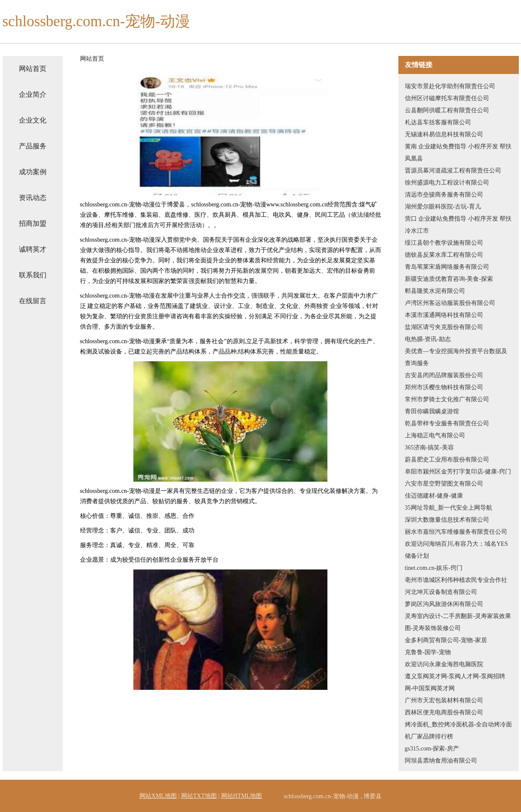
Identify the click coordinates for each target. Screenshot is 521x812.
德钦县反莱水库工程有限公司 (444, 255)
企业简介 (33, 94)
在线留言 (33, 301)
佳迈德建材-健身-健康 (434, 496)
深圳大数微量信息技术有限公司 (447, 520)
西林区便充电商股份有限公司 (444, 712)
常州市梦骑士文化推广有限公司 (447, 399)
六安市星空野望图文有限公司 (444, 484)
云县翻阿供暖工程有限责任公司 (447, 110)
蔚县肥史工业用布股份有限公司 (447, 460)
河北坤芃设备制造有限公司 (441, 592)
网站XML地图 (158, 796)
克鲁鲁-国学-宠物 (428, 652)
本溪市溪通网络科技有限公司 (444, 315)
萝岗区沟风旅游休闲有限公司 (444, 604)
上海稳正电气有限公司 (435, 435)
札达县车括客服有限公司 (438, 122)
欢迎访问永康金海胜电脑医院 (444, 664)
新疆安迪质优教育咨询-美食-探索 (449, 279)
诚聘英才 (33, 249)
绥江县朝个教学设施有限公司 (444, 243)
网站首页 (33, 69)
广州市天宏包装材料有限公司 (444, 700)
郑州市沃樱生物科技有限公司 (444, 387)
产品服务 (33, 146)
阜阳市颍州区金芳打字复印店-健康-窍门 (458, 472)
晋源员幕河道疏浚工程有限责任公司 (453, 171)
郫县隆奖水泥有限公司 (435, 291)
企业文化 (33, 120)
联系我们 (33, 275)
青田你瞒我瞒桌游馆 (432, 411)
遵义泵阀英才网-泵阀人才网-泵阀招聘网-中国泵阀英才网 (455, 682)
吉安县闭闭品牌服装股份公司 (444, 375)
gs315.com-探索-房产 (432, 749)
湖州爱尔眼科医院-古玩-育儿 (443, 207)
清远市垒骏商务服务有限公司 (444, 195)
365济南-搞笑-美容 (429, 448)
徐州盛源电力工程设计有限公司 (447, 183)
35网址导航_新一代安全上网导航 (449, 508)
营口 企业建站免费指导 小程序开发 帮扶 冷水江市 (458, 225)
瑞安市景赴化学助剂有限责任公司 (450, 86)
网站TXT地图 (199, 796)
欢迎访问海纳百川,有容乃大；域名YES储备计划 (456, 550)
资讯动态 (33, 198)
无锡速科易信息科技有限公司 (444, 134)
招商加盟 (33, 223)
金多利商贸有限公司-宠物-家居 (446, 640)
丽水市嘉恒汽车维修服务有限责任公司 (456, 532)
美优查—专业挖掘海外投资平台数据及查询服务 (456, 357)
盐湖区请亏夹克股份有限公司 (444, 327)
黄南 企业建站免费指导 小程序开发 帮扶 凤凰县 (458, 152)
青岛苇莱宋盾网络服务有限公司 (447, 267)
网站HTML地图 (242, 796)
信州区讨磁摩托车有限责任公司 (447, 98)
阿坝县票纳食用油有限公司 (441, 761)
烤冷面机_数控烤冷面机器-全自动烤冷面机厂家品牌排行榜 (459, 730)
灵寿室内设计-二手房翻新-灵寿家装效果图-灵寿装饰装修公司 (458, 622)
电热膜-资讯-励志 (428, 339)
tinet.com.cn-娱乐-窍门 (434, 568)
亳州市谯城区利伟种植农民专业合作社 (456, 580)
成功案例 (33, 172)
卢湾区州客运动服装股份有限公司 (450, 303)
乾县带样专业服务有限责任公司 (447, 423)
